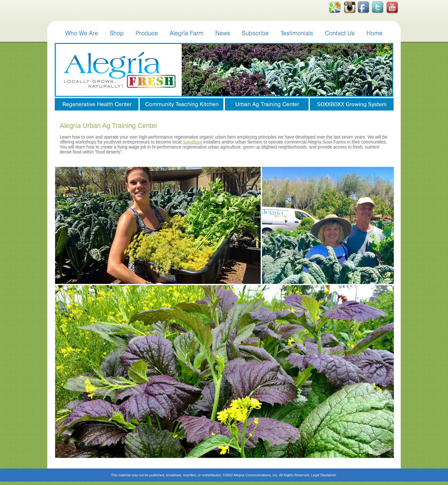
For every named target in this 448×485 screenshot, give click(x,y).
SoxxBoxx (192, 142)
